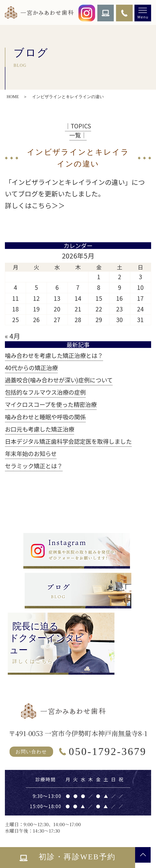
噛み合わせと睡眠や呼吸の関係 (45, 417)
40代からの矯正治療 (31, 368)
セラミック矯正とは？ (34, 466)
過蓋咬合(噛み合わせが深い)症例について (59, 380)
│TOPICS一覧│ (78, 130)
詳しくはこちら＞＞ (35, 205)
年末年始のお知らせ (31, 454)
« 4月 (12, 336)
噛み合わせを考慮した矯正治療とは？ (54, 355)
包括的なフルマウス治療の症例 (45, 392)
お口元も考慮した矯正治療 (40, 429)
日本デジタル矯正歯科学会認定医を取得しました (68, 441)
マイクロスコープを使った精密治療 (51, 404)
